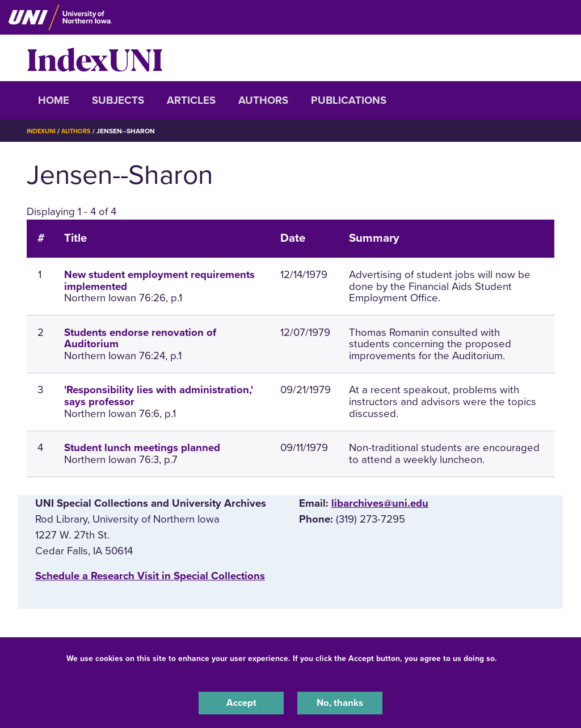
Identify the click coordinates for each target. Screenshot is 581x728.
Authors (263, 100)
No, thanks (340, 702)
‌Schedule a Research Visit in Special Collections (150, 576)
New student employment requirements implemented (159, 281)
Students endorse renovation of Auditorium (140, 338)
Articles (191, 100)
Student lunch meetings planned (142, 448)
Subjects (118, 100)
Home (54, 100)
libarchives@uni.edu (380, 503)
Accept (241, 702)
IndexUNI (95, 58)
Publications (349, 100)
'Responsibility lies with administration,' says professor (159, 396)
